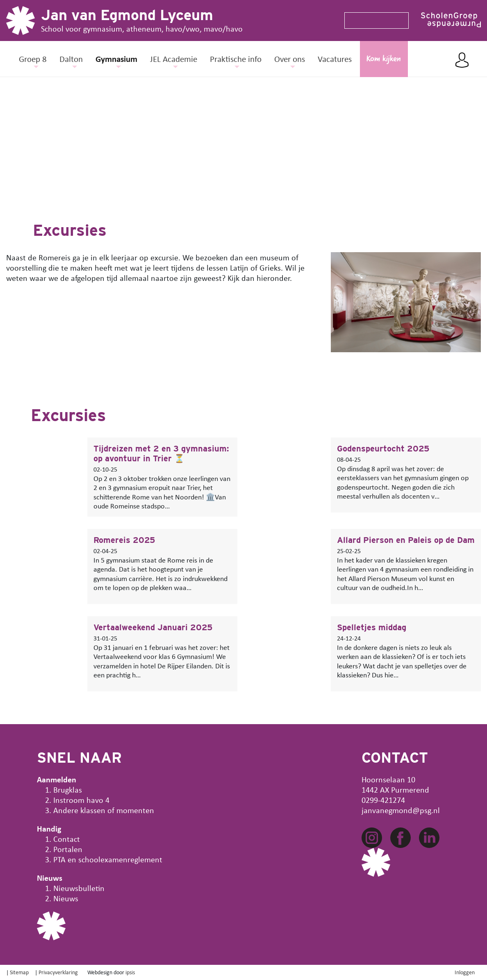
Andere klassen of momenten (104, 810)
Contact (67, 839)
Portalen (68, 849)
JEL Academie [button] (174, 59)
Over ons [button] (290, 59)
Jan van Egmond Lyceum (127, 15)
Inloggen (465, 972)
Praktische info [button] (236, 59)
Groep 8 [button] (33, 59)
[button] (6, 139)
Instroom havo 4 (81, 800)
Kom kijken (384, 59)
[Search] (373, 21)
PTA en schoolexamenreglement (108, 859)
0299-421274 (383, 800)
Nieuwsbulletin (79, 888)
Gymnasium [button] (116, 59)
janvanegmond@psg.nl (401, 810)
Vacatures (335, 59)
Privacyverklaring (58, 972)
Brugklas (68, 790)
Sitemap (19, 972)
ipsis (130, 972)
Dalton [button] (71, 59)
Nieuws (66, 898)
